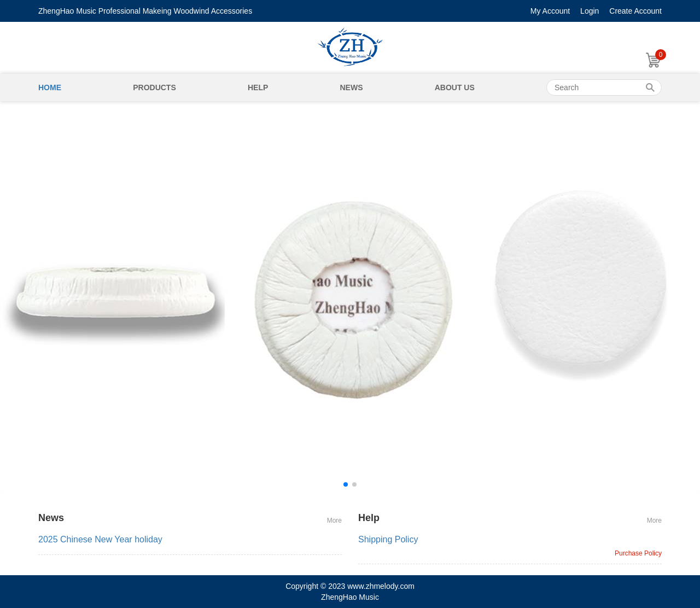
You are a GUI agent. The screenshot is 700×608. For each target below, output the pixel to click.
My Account (550, 11)
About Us (455, 87)
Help (258, 87)
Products (154, 87)
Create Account (635, 11)
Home (50, 87)
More (334, 521)
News (351, 87)
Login (590, 11)
